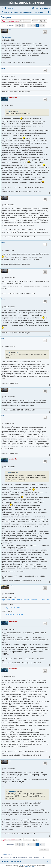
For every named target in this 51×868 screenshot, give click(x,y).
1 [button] (24, 25)
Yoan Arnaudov (30, 867)
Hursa (3, 68)
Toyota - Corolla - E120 (13, 608)
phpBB (22, 865)
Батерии (6, 17)
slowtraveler (13, 97)
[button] (17, 25)
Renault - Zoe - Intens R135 (15, 614)
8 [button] (40, 25)
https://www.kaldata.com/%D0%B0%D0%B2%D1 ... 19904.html (25, 600)
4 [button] (28, 25)
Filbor (12, 586)
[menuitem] (9, 8)
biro (10, 30)
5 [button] (31, 25)
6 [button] (34, 25)
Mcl (3, 339)
